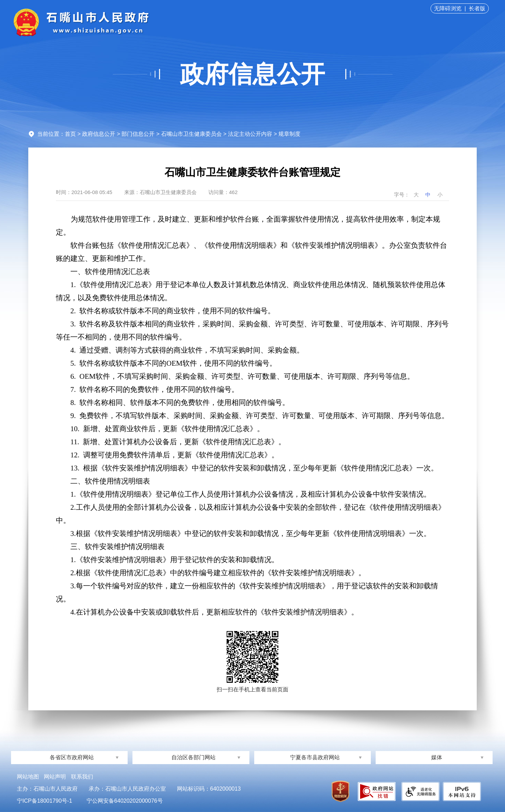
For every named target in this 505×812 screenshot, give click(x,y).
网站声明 (55, 777)
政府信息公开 (253, 74)
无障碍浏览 (448, 8)
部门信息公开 (138, 134)
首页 (70, 134)
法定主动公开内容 (250, 134)
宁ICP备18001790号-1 (44, 801)
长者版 (477, 8)
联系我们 (82, 777)
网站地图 (28, 777)
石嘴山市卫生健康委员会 (191, 134)
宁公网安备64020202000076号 (125, 801)
